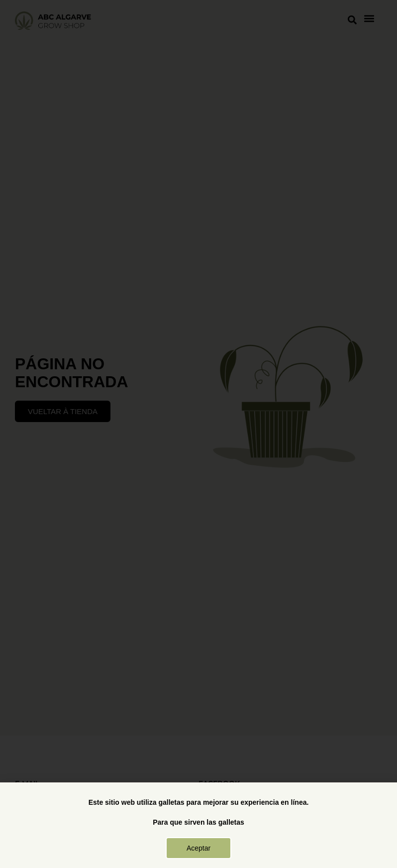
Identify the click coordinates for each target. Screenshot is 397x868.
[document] (198, 434)
